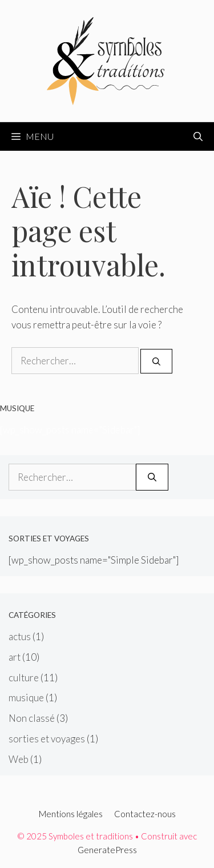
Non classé (32, 718)
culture (24, 678)
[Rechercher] (156, 361)
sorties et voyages (47, 739)
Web (19, 759)
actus (20, 636)
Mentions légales (71, 814)
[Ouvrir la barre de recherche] (198, 136)
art (15, 657)
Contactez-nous (145, 814)
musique (26, 698)
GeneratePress (107, 850)
